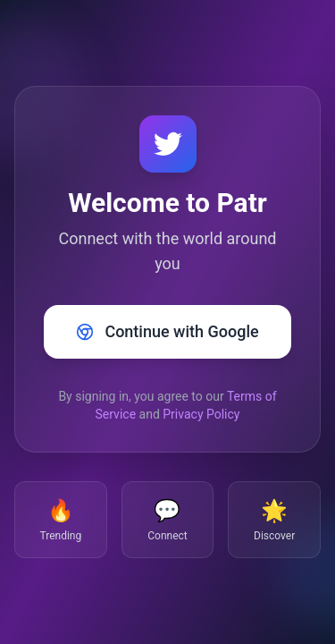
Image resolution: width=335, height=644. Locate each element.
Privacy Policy (201, 414)
